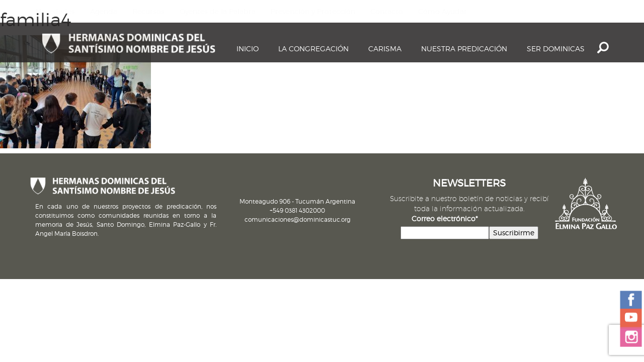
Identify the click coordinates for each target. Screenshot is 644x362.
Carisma (385, 49)
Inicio (248, 49)
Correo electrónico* (445, 218)
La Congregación (313, 49)
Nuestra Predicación (464, 49)
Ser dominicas (556, 49)
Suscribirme (514, 233)
